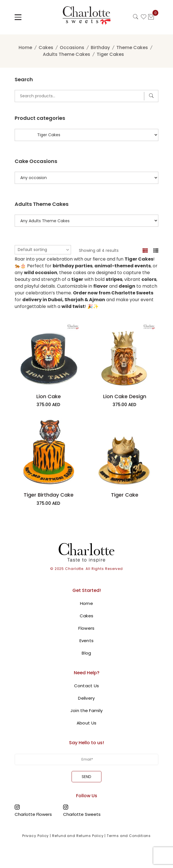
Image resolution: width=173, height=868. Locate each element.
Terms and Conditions (129, 836)
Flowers (86, 628)
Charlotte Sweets (82, 814)
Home (25, 48)
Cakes (46, 48)
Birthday (100, 48)
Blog (86, 653)
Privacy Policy (36, 836)
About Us (86, 723)
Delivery (86, 698)
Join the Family (87, 711)
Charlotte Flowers (33, 814)
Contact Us (87, 686)
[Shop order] (43, 250)
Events (87, 641)
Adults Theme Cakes (66, 54)
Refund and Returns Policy (78, 836)
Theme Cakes (132, 48)
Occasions (72, 48)
